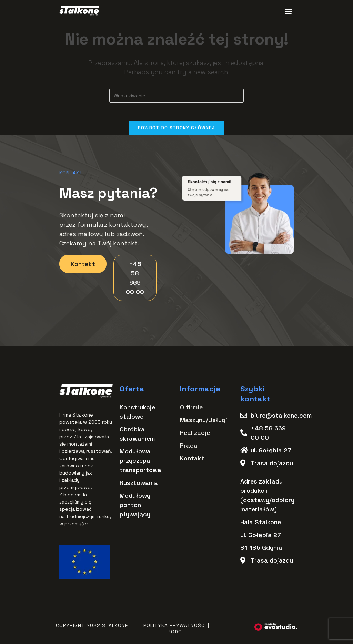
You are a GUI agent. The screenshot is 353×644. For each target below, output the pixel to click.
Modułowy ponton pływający (135, 507)
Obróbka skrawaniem (137, 436)
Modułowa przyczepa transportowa (140, 463)
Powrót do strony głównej (176, 130)
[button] (288, 11)
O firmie (191, 409)
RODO (175, 634)
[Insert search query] (176, 96)
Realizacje (195, 435)
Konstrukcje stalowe (137, 414)
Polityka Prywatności (175, 628)
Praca (189, 448)
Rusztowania (139, 485)
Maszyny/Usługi (204, 422)
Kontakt (192, 461)
